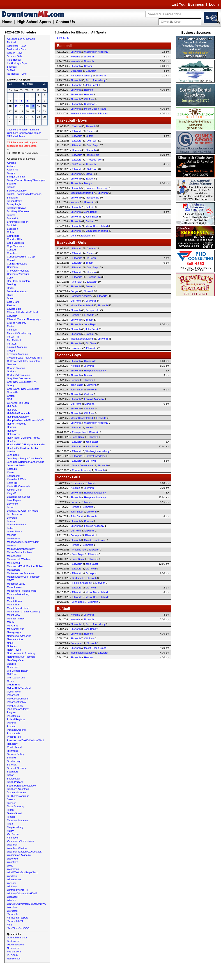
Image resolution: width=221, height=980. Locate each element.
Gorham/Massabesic (18, 375)
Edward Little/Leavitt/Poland (22, 312)
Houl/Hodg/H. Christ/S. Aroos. (23, 438)
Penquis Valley (15, 706)
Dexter (11, 288)
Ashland (12, 163)
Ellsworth (12, 316)
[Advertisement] (196, 365)
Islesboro (12, 451)
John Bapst (13, 455)
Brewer (11, 215)
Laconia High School (18, 497)
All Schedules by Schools (21, 39)
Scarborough (14, 761)
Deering (11, 284)
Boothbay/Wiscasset (18, 211)
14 (33, 106)
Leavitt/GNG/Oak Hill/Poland (23, 511)
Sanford (11, 758)
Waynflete (13, 862)
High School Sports (34, 22)
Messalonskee (15, 587)
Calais (10, 232)
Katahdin (12, 469)
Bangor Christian (16, 177)
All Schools (63, 38)
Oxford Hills (13, 685)
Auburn (11, 166)
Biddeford (12, 198)
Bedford (11, 184)
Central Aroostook (17, 264)
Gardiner (12, 364)
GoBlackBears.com (18, 937)
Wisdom (12, 900)
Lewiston (12, 518)
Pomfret (11, 723)
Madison (12, 545)
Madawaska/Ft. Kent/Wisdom (23, 542)
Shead (11, 775)
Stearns (11, 799)
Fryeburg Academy (17, 354)
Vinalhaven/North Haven (20, 841)
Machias (12, 535)
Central (11, 260)
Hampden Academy (18, 417)
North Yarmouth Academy (21, 653)
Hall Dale (12, 406)
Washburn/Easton (17, 848)
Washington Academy (19, 855)
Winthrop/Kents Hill (18, 890)
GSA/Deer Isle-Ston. (18, 403)
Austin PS (12, 170)
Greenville (13, 392)
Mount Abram (14, 601)
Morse (10, 598)
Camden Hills (14, 239)
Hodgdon (12, 431)
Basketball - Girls (16, 49)
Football (11, 42)
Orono (10, 681)
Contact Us (65, 22)
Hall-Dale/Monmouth (18, 413)
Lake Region (14, 500)
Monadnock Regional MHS (22, 591)
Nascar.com (14, 948)
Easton (11, 305)
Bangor (11, 173)
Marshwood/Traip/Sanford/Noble (25, 566)
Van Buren (13, 834)
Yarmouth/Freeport (17, 918)
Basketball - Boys (17, 46)
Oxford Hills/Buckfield (19, 688)
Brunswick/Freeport (18, 222)
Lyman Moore (15, 531)
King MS (12, 493)
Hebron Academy (16, 424)
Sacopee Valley (16, 754)
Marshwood (13, 563)
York (9, 925)
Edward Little (14, 309)
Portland (12, 726)
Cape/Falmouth (15, 246)
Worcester (13, 911)
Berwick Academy (17, 191)
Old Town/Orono (16, 678)
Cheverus (12, 267)
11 (16, 106)
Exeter (11, 326)
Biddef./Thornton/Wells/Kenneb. (24, 194)
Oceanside (13, 667)
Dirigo (10, 295)
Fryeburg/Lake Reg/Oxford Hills (24, 358)
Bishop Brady (14, 201)
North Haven (14, 650)
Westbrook (13, 869)
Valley (10, 831)
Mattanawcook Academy (20, 573)
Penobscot (13, 695)
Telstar (11, 810)
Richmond (13, 751)
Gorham (12, 371)
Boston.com (14, 941)
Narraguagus (14, 632)
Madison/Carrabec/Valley (21, 549)
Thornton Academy (17, 820)
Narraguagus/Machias (19, 636)
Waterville (12, 859)
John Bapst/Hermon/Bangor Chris (25, 462)
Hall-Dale (12, 410)
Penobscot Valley (16, 702)
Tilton (10, 824)
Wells (10, 866)
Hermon (11, 427)
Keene (11, 472)
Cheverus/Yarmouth (18, 274)
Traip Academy (15, 827)
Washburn (13, 845)
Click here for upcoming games (24, 133)
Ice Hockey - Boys (17, 63)
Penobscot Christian (18, 699)
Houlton (11, 441)
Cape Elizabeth (15, 243)
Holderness (13, 434)
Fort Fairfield (14, 340)
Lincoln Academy (16, 524)
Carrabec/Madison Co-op (21, 257)
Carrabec (12, 253)
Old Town (12, 674)
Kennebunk (13, 476)
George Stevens (16, 368)
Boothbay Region (16, 208)
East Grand (13, 302)
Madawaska (14, 538)
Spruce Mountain (16, 792)
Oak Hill (11, 664)
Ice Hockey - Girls (17, 74)
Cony (10, 278)
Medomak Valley (16, 584)
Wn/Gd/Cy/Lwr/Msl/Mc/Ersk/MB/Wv (26, 904)
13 (27, 106)
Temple (11, 817)
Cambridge (13, 236)
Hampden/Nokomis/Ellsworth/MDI (25, 420)
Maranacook (14, 556)
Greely (11, 385)
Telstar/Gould (14, 813)
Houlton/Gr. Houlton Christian (23, 448)
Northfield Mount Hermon (21, 657)
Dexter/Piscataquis (17, 291)
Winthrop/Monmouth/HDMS (22, 893)
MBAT (10, 580)
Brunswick (13, 218)
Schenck (12, 765)
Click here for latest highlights (23, 130)
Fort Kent (12, 344)
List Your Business (188, 4)
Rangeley (12, 744)
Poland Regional (16, 719)
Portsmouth (13, 733)
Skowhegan (14, 779)
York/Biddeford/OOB (18, 928)
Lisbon (11, 528)
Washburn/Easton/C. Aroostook (24, 852)
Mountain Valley (16, 619)
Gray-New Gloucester (19, 378)
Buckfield (12, 225)
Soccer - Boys (15, 53)
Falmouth (12, 330)
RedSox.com (14, 959)
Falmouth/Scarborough (20, 333)
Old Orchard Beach (18, 671)
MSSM (11, 622)
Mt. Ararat (12, 626)
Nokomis (12, 646)
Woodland (13, 907)
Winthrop (12, 886)
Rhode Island (14, 747)
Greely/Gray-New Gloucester (23, 389)
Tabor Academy (16, 806)
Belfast (11, 187)
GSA (10, 399)
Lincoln (11, 521)
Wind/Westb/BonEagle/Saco (23, 872)
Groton (11, 396)
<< (10, 84)
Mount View (13, 615)
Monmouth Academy (18, 594)
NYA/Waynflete (15, 660)
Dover (10, 298)
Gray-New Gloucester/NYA (22, 382)
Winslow (12, 883)
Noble (10, 643)
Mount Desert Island (18, 608)
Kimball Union (15, 490)
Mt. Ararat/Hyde (16, 629)
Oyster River (14, 692)
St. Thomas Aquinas (18, 796)
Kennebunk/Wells (17, 479)
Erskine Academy (17, 323)
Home (7, 22)
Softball (11, 70)
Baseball (12, 67)
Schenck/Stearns (16, 768)
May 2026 (27, 84)
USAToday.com (15, 945)
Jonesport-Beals (16, 465)
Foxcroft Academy (17, 347)
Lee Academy (15, 514)
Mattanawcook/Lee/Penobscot (24, 577)
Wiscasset (13, 897)
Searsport (12, 772)
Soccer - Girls (15, 56)
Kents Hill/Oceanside (18, 486)
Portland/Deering (16, 730)
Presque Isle (14, 737)
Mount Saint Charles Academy (24, 612)
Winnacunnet (14, 879)
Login (214, 4)
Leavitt (11, 507)
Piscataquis (13, 716)
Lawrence (12, 504)
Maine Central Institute (19, 552)
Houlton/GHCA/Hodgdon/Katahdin (26, 444)
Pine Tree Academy (18, 709)
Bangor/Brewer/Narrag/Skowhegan (26, 180)
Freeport (12, 351)
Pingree (11, 712)
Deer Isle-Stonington (18, 281)
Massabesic (14, 570)
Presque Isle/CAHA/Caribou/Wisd (25, 740)
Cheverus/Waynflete (18, 271)
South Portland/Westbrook (21, 786)
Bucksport (13, 229)
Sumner (11, 803)
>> (44, 84)
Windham (12, 876)
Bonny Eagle (14, 204)
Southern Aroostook (18, 789)
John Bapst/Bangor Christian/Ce (25, 458)
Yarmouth (12, 914)
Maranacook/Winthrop (19, 559)
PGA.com (12, 955)
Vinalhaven (13, 838)
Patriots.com (14, 952)
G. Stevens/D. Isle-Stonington (23, 361)
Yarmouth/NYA (15, 921)
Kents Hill (12, 483)
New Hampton (15, 639)
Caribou (11, 250)
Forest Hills (13, 337)
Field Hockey (14, 60)
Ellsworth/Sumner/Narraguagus (24, 319)
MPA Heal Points (16, 136)
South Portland (15, 782)
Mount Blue (13, 605)
